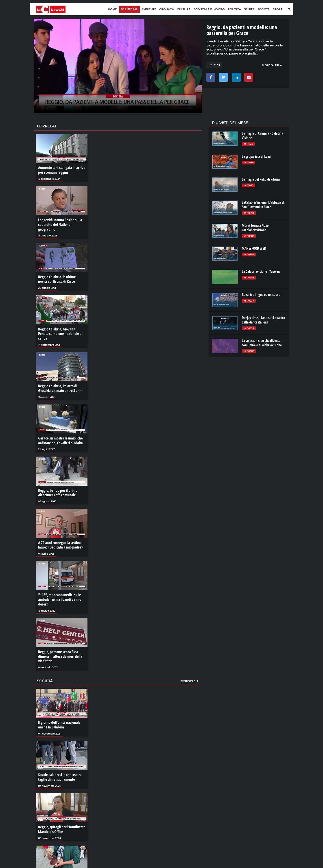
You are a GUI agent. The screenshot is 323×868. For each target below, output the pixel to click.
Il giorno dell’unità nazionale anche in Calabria (58, 710)
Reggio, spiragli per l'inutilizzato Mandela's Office (60, 813)
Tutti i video (190, 666)
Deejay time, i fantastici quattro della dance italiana (263, 320)
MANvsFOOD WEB (254, 248)
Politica (234, 9)
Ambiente (149, 9)
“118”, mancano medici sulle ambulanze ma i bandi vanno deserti (58, 586)
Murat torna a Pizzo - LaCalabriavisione (256, 228)
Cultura (184, 9)
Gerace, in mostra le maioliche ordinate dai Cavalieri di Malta (59, 428)
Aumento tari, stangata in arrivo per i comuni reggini (60, 170)
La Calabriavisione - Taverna (261, 271)
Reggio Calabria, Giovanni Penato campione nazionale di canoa (61, 325)
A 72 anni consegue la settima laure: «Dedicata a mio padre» (59, 532)
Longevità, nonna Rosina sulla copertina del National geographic (61, 222)
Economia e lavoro (209, 9)
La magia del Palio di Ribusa (261, 179)
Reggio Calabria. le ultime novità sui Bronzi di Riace (60, 273)
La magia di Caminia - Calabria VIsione (262, 136)
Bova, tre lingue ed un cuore (261, 295)
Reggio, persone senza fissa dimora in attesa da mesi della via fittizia (61, 642)
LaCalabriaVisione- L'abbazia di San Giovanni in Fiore (263, 205)
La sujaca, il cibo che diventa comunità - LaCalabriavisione (262, 343)
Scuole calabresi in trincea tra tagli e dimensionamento (62, 761)
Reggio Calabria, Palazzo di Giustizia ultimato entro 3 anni (59, 377)
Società (264, 9)
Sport (277, 9)
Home (112, 9)
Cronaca (167, 9)
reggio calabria (272, 65)
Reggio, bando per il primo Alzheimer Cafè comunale (56, 480)
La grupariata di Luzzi (256, 156)
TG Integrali (130, 9)
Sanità (249, 9)
